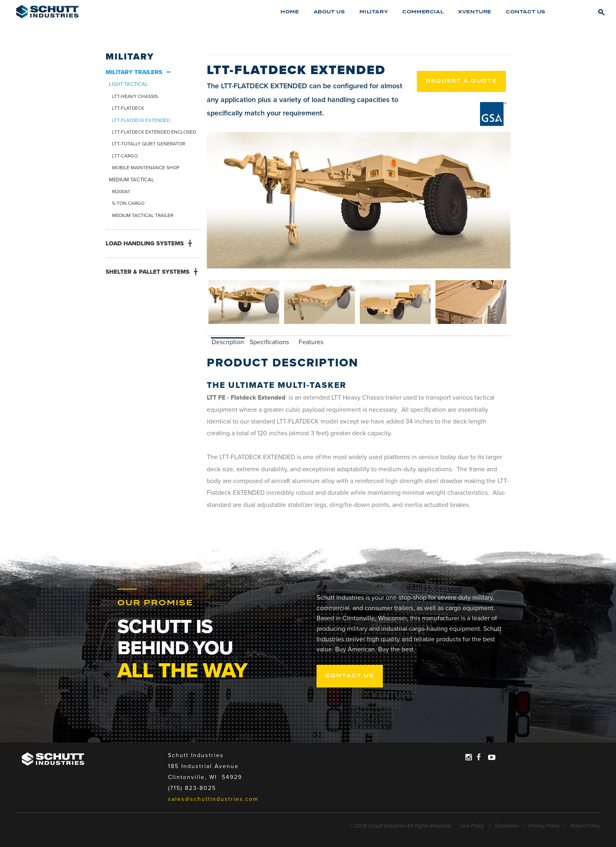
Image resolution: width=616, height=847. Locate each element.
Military (374, 12)
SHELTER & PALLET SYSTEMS (148, 272)
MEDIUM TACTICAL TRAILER (143, 215)
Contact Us (526, 12)
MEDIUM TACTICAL (132, 180)
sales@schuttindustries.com (213, 799)
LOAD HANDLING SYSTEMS (145, 243)
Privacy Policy (544, 826)
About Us (329, 12)
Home (290, 12)
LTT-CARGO (125, 156)
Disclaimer (507, 826)
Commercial (423, 12)
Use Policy (472, 826)
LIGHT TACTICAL (129, 84)
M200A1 (121, 192)
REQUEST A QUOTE (461, 81)
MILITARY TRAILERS (134, 72)
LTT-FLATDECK (128, 108)
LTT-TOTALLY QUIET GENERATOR (149, 144)
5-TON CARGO (128, 203)
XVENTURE (475, 12)
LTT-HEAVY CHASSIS (135, 96)
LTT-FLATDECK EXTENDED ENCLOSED (154, 132)
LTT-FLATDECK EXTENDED (141, 120)
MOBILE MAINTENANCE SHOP (146, 168)
